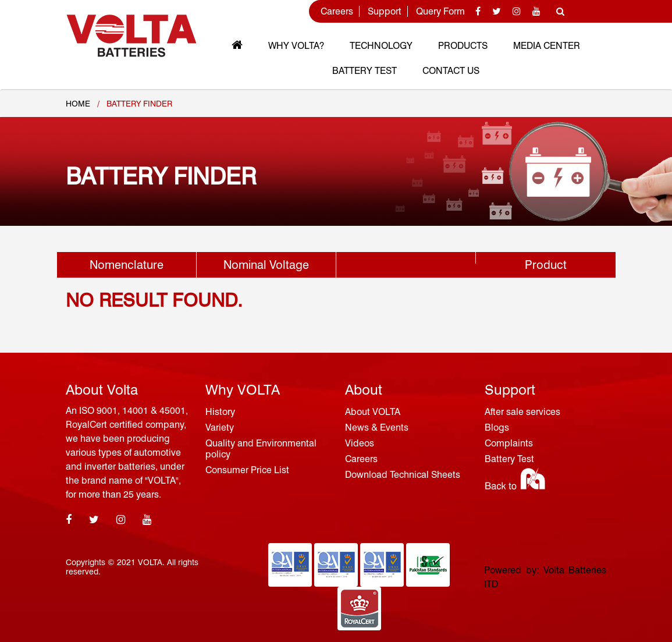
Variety (220, 428)
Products (463, 46)
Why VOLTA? (296, 46)
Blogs (497, 428)
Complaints (509, 443)
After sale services (522, 412)
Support (385, 11)
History (220, 412)
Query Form (440, 11)
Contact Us (451, 71)
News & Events (377, 428)
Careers (337, 11)
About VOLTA (373, 412)
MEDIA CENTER (547, 46)
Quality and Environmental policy (261, 449)
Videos (360, 443)
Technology (381, 46)
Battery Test (365, 71)
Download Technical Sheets (403, 475)
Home (78, 104)
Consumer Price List (247, 470)
